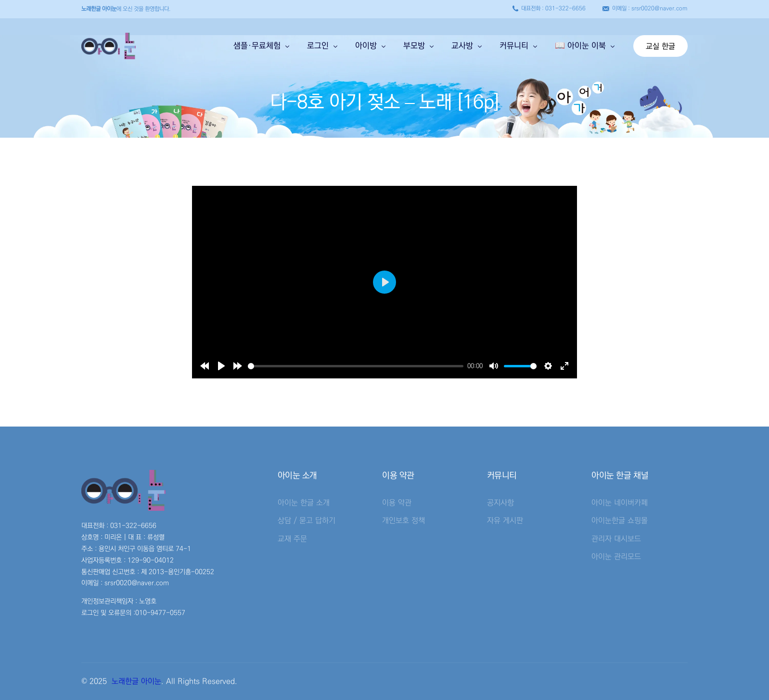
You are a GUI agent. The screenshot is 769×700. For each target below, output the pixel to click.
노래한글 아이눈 (136, 681)
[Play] (221, 366)
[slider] (356, 366)
